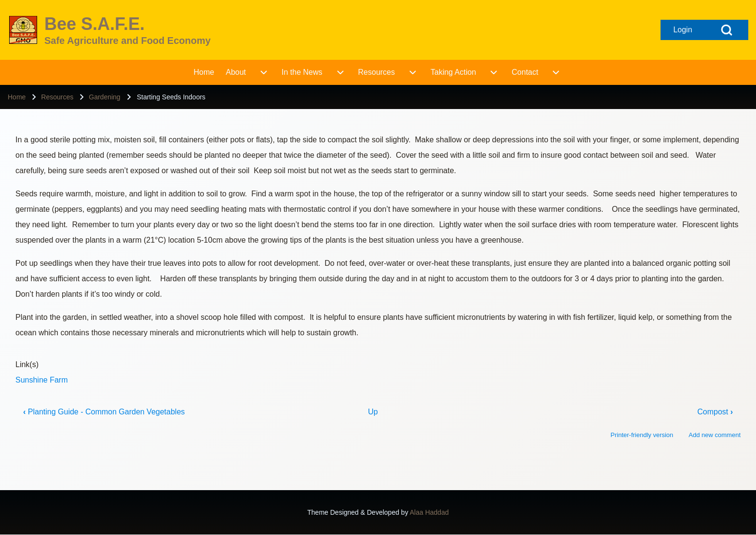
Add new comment (715, 435)
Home (17, 97)
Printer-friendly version (642, 435)
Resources (57, 97)
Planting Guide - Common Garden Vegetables (104, 412)
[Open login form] (683, 30)
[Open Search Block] (727, 30)
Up (373, 412)
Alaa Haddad (429, 512)
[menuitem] (204, 72)
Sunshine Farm (42, 380)
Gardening (104, 97)
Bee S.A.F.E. (94, 24)
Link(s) (27, 364)
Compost (715, 412)
